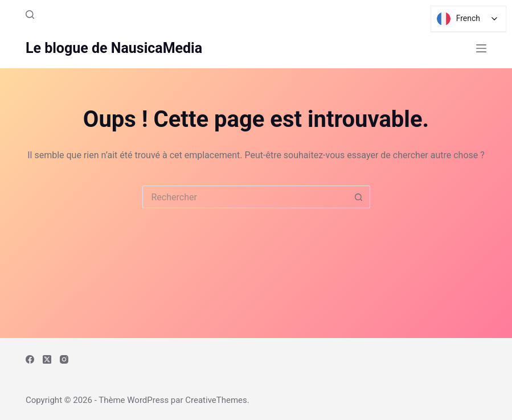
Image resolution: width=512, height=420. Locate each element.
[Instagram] (64, 359)
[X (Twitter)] (47, 359)
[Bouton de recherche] (359, 197)
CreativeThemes (216, 400)
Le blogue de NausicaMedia (114, 48)
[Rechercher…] (245, 197)
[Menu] (481, 48)
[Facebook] (30, 359)
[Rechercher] (30, 15)
